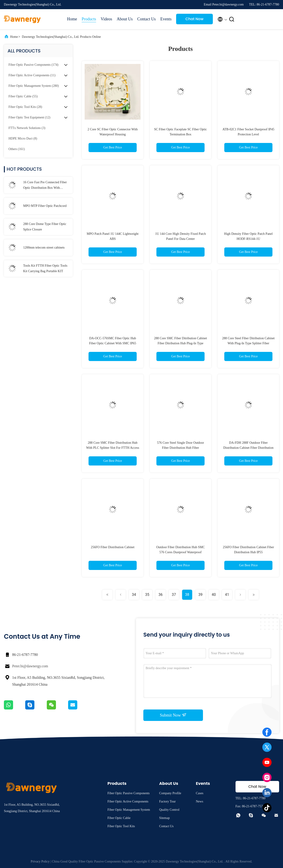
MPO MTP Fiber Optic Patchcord (45, 206)
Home (72, 19)
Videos (106, 19)
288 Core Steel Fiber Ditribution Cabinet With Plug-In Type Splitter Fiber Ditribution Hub (248, 343)
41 (227, 595)
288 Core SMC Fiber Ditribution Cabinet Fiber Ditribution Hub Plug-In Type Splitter (181, 343)
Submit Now (173, 715)
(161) (17, 149)
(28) (25, 107)
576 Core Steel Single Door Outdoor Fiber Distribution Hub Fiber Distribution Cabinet (181, 448)
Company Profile (170, 793)
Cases (200, 793)
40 (214, 595)
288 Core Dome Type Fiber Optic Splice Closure (45, 227)
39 (200, 595)
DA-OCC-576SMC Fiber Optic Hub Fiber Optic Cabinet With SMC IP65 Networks (113, 343)
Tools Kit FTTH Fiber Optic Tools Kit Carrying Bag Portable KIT (45, 268)
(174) (33, 65)
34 (134, 595)
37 (174, 595)
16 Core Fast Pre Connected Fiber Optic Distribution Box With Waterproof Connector (45, 186)
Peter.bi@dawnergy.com (30, 666)
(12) (29, 117)
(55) (23, 96)
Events (166, 19)
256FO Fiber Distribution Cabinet (113, 547)
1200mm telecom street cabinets (44, 248)
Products (89, 19)
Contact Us (146, 19)
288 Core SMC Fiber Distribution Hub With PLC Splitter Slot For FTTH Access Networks (112, 448)
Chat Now (195, 19)
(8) (23, 138)
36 (161, 595)
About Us (125, 19)
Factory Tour (167, 801)
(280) (34, 86)
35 (147, 595)
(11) (32, 75)
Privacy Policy (40, 861)
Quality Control (169, 810)
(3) (27, 128)
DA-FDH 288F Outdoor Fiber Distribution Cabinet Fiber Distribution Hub (248, 448)
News (200, 801)
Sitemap (164, 818)
